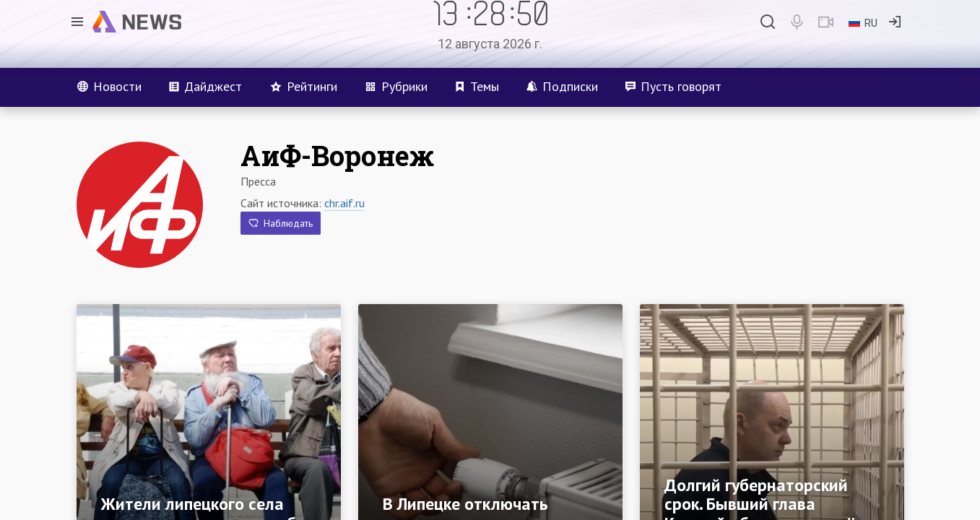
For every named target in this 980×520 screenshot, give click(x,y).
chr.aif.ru (344, 203)
